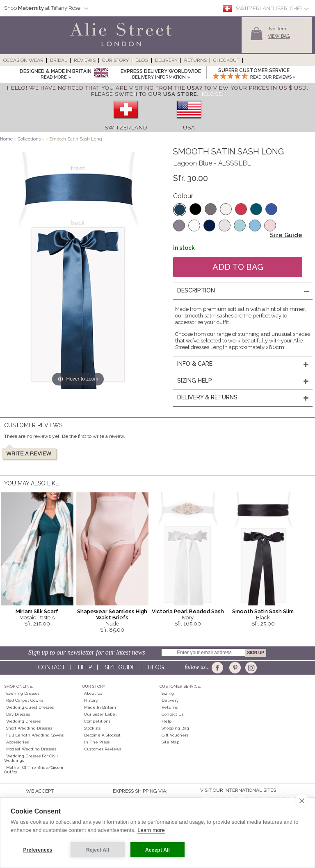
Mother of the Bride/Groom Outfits (34, 770)
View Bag (279, 36)
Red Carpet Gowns (25, 700)
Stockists (92, 728)
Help (85, 667)
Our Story (115, 60)
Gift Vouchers (175, 735)
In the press (97, 742)
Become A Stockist (102, 735)
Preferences (38, 850)
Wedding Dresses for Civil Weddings (31, 758)
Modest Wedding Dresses (31, 749)
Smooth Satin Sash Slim (263, 611)
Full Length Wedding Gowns (35, 735)
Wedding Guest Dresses (30, 707)
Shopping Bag (175, 728)
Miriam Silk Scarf (37, 611)
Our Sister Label (100, 714)
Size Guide (286, 235)
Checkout (226, 60)
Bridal (59, 60)
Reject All (98, 850)
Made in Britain (100, 707)
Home (6, 139)
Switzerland (126, 128)
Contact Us (172, 714)
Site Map (170, 742)
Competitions (97, 721)
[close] (302, 800)
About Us (93, 693)
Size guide (120, 667)
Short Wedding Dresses (29, 728)
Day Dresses (18, 714)
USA (189, 128)
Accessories (17, 742)
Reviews (85, 60)
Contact (51, 667)
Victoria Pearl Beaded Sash (188, 611)
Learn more (151, 830)
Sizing (168, 693)
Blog (142, 60)
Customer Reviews (103, 749)
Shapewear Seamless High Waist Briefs (112, 614)
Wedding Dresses (23, 721)
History (91, 700)
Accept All (157, 850)
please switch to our (144, 94)
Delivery (166, 60)
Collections (30, 139)
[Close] (213, 94)
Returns (195, 60)
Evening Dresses (23, 693)
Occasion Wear (23, 60)
